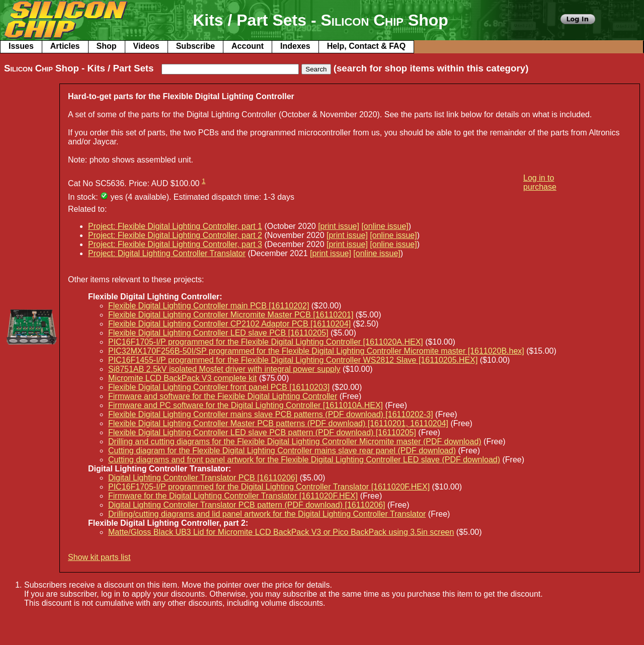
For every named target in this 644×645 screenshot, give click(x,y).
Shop (107, 46)
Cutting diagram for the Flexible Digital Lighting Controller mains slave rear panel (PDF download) (282, 451)
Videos (146, 46)
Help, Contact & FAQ (366, 46)
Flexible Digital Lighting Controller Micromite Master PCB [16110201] (231, 315)
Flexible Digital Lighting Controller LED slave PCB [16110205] (218, 333)
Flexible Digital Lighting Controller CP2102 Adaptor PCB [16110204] (229, 324)
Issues (21, 46)
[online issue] (385, 226)
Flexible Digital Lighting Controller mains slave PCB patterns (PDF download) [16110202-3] (271, 414)
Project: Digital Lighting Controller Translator (167, 253)
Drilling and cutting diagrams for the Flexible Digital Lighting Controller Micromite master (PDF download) (295, 441)
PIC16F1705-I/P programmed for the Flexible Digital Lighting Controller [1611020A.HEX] (266, 342)
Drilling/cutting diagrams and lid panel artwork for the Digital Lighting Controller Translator (267, 514)
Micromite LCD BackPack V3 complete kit (182, 378)
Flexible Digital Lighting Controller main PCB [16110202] (209, 306)
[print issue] (339, 226)
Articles (65, 46)
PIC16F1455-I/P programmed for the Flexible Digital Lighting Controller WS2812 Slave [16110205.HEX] (293, 360)
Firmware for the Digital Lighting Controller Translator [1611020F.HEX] (233, 496)
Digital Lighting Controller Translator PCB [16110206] (203, 478)
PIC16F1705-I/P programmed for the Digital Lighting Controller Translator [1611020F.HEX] (269, 487)
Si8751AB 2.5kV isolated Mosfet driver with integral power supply (224, 369)
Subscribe (195, 46)
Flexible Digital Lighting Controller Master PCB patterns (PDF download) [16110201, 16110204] (278, 423)
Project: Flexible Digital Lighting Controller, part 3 (175, 244)
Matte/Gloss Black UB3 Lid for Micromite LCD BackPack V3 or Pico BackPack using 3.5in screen (281, 532)
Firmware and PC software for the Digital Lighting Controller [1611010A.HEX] (246, 405)
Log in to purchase (540, 182)
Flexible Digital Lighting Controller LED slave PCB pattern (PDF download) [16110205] (262, 432)
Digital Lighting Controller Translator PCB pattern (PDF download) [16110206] (247, 505)
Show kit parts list (99, 557)
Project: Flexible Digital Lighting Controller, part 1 (175, 226)
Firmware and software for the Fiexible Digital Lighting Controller (223, 396)
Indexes (295, 46)
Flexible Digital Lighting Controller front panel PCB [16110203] (219, 387)
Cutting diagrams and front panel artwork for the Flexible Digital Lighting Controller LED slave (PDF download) (304, 460)
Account (248, 46)
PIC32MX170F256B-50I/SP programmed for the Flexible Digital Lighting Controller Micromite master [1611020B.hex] (316, 351)
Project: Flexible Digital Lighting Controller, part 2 (175, 235)
